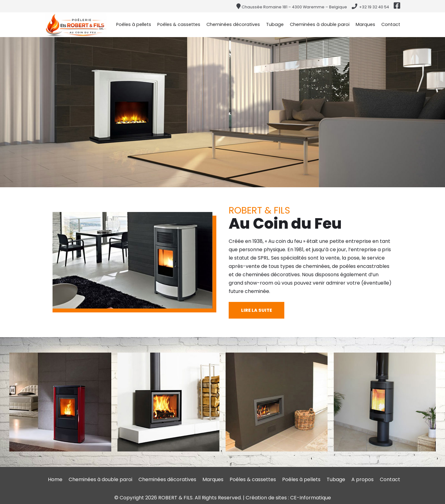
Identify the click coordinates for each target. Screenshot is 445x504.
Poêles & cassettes (179, 24)
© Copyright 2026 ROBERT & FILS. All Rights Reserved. (179, 498)
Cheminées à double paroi (320, 24)
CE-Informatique (311, 498)
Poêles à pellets (134, 24)
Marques (365, 24)
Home (55, 479)
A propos (362, 479)
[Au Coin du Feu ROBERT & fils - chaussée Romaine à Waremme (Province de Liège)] (76, 25)
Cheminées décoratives (233, 24)
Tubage (275, 24)
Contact (391, 24)
